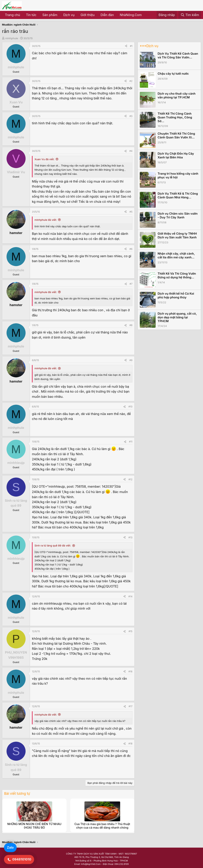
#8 (131, 325)
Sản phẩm (50, 15)
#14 (130, 596)
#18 (130, 744)
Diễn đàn (107, 15)
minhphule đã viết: (46, 220)
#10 (130, 407)
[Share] (126, 46)
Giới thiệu (88, 15)
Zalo (10, 847)
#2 (131, 81)
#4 (131, 151)
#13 (130, 537)
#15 (130, 631)
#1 (131, 46)
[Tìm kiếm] (190, 15)
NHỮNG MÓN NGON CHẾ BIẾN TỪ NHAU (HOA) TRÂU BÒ (34, 826)
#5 (131, 212)
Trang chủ (12, 15)
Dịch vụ (69, 15)
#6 (131, 249)
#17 (131, 706)
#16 (130, 671)
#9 (131, 360)
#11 (131, 442)
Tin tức (31, 15)
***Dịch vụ (149, 46)
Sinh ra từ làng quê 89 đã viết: (53, 545)
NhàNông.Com (131, 15)
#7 (131, 284)
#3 (131, 116)
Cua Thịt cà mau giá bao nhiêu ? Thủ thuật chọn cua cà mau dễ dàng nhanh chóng (102, 826)
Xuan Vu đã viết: (44, 159)
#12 (130, 479)
